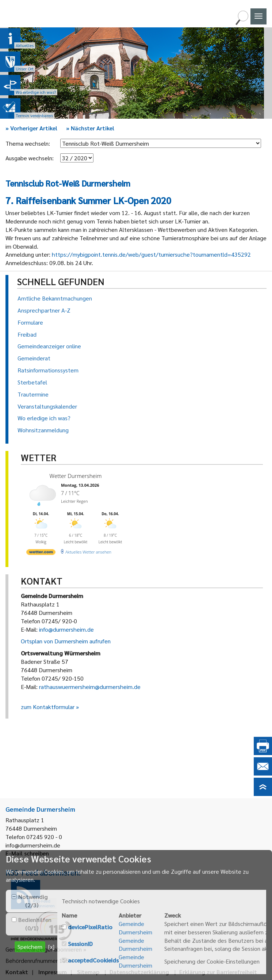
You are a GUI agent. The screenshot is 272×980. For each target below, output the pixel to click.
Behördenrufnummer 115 (37, 960)
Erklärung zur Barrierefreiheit (218, 972)
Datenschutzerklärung (139, 972)
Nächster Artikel (90, 128)
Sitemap (88, 972)
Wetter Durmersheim (76, 476)
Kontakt (17, 972)
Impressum (53, 972)
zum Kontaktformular (48, 707)
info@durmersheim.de (66, 629)
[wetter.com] (41, 553)
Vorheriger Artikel (31, 128)
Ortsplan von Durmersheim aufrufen (66, 641)
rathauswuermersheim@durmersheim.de (90, 687)
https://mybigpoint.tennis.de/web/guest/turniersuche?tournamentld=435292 (151, 254)
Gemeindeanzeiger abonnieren (44, 949)
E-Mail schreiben (27, 853)
